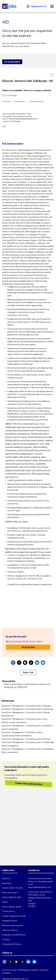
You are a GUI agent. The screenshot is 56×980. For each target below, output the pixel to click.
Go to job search (12, 62)
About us (6, 878)
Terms (5, 902)
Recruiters (7, 883)
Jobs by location (10, 930)
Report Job (28, 672)
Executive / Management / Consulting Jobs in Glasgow (26, 706)
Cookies (6, 939)
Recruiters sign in (10, 892)
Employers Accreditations (14, 935)
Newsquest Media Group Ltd (15, 979)
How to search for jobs (12, 888)
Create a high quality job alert (26, 784)
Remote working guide (12, 925)
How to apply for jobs (12, 897)
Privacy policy (8, 911)
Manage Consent (10, 921)
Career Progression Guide (14, 916)
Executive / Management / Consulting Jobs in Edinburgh (27, 709)
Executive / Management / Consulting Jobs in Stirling (26, 739)
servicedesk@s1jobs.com (40, 887)
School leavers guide (12, 907)
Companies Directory (12, 944)
